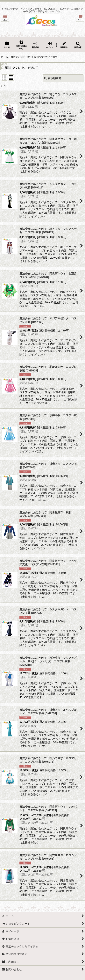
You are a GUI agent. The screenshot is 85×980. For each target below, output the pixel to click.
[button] (5, 18)
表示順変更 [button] (53, 78)
